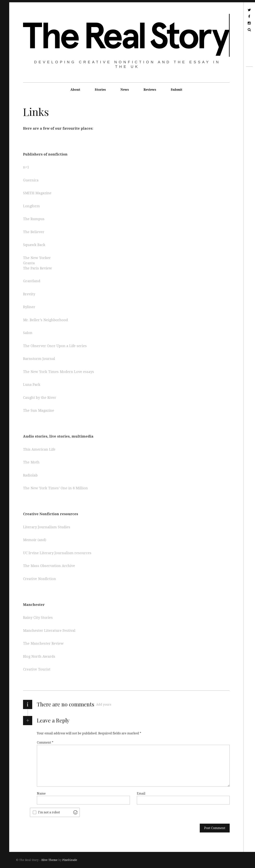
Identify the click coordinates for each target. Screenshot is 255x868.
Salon (28, 333)
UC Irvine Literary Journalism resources (57, 553)
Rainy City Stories (38, 618)
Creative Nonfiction (40, 579)
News (125, 90)
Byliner (29, 307)
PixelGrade (70, 860)
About (75, 90)
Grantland (32, 281)
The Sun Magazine (39, 411)
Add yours (104, 705)
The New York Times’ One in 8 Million (56, 488)
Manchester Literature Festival (50, 631)
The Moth (31, 462)
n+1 (26, 167)
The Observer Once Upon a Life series (55, 346)
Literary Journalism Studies (47, 527)
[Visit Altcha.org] (75, 812)
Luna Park (32, 385)
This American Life (39, 449)
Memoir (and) (35, 540)
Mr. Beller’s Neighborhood (45, 320)
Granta (29, 263)
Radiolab (30, 475)
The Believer (34, 232)
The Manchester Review (43, 644)
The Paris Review (38, 268)
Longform (31, 206)
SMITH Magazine (37, 193)
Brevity (29, 294)
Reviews (150, 90)
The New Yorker (37, 258)
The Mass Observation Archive (49, 566)
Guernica (31, 180)
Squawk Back (34, 245)
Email (141, 793)
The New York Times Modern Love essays (59, 372)
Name (41, 793)
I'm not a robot (49, 812)
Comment (45, 742)
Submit (177, 90)
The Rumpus (34, 219)
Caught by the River (40, 398)
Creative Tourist (37, 669)
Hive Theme (50, 860)
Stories (100, 90)
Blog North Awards (39, 656)
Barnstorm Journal (39, 359)
